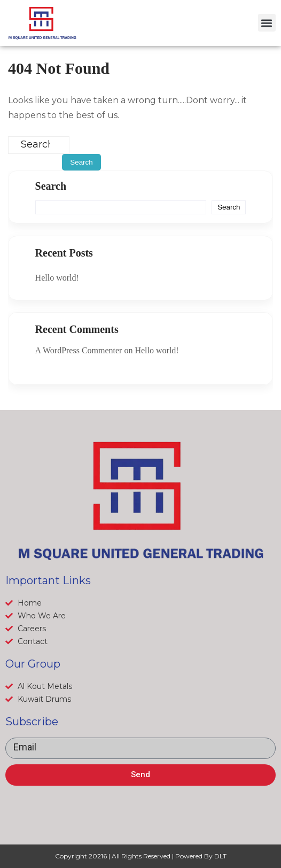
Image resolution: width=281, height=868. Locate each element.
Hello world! (57, 278)
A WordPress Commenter (79, 350)
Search (51, 186)
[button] (267, 23)
